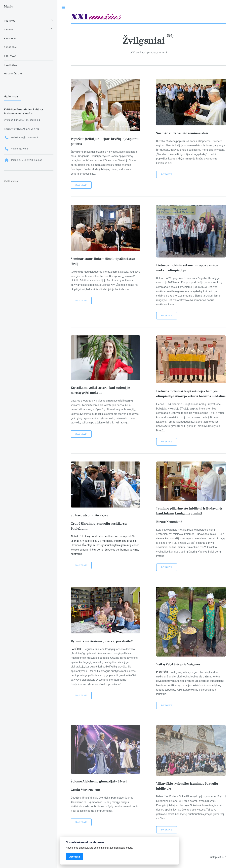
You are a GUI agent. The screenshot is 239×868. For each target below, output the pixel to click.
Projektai (10, 47)
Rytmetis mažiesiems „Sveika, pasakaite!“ (102, 641)
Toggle (63, 7)
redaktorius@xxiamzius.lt (24, 137)
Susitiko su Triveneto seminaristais (182, 133)
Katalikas (10, 38)
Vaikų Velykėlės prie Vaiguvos (179, 664)
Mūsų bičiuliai (13, 74)
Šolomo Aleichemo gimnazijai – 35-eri (99, 781)
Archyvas (10, 56)
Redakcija (10, 65)
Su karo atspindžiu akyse (89, 515)
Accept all (75, 857)
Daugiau (81, 185)
